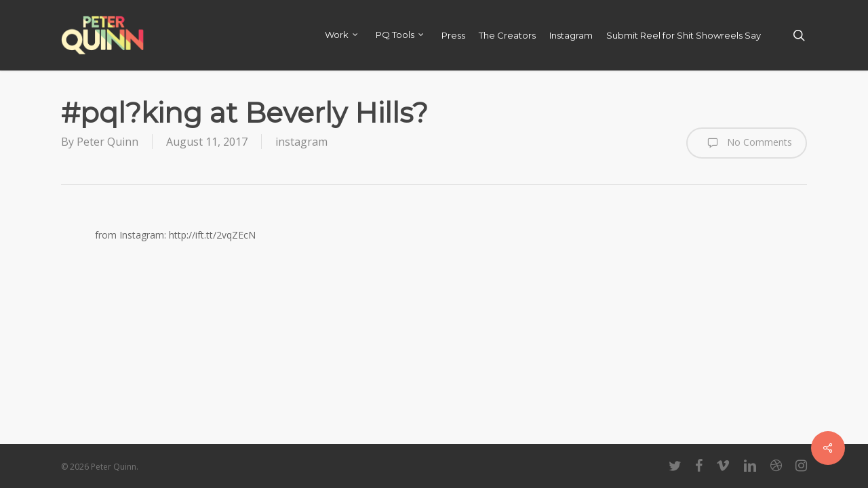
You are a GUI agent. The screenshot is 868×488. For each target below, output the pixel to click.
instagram (301, 142)
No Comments (747, 143)
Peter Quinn (107, 142)
